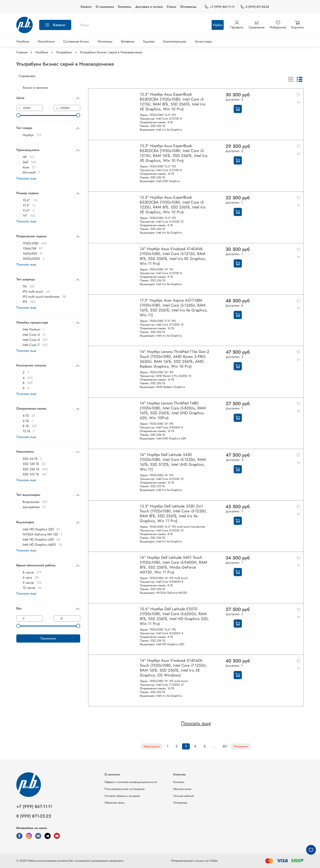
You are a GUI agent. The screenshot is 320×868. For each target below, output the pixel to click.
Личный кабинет (184, 796)
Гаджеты (149, 41)
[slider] (18, 115)
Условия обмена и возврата (122, 796)
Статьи (171, 7)
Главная (22, 52)
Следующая (241, 746)
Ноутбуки (23, 41)
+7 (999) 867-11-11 (220, 7)
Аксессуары (203, 41)
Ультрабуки (64, 52)
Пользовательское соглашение (124, 789)
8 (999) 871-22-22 (255, 7)
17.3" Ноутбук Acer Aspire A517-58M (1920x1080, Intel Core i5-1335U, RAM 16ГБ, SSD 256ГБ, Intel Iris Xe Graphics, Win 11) (174, 308)
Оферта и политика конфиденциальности (131, 782)
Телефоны (128, 41)
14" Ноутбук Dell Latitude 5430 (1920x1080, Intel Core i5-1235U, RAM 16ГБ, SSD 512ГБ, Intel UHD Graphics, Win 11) (173, 462)
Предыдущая (152, 746)
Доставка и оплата (149, 7)
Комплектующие (175, 41)
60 (225, 746)
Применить (48, 638)
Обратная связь (115, 803)
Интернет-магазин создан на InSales (194, 861)
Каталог (86, 7)
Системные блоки (76, 41)
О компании (105, 7)
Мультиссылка (182, 789)
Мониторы (105, 41)
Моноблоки (46, 41)
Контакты (125, 7)
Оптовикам (188, 7)
